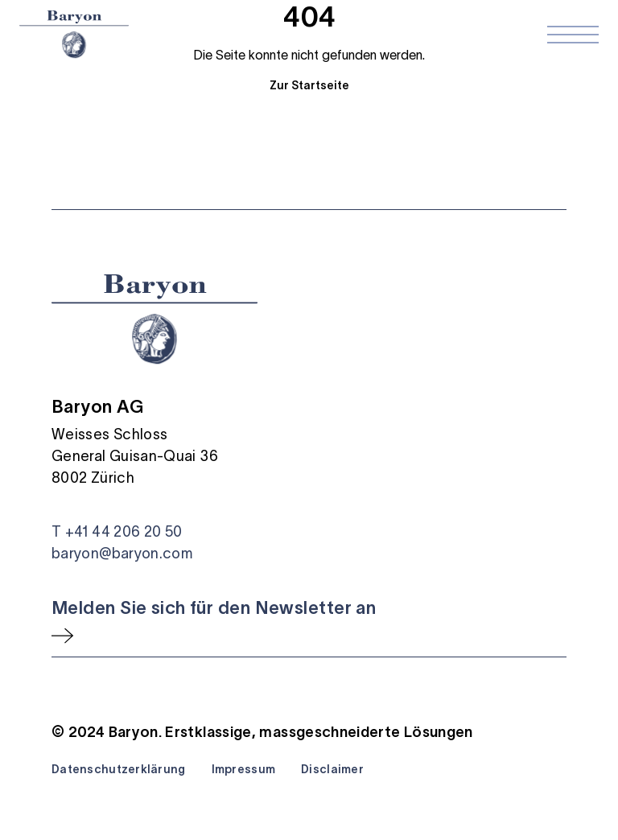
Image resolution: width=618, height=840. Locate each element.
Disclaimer (332, 769)
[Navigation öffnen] (573, 35)
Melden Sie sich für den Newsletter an (214, 607)
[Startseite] (74, 34)
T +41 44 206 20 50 (117, 532)
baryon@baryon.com (122, 554)
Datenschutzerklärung (119, 769)
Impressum (244, 769)
